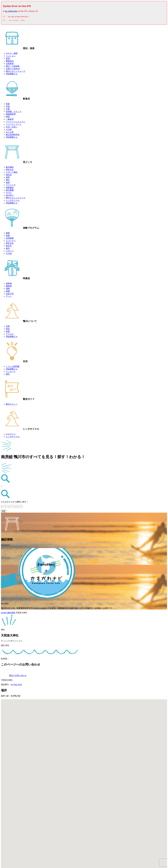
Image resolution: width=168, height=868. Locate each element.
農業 (8, 234)
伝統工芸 (10, 294)
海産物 (9, 284)
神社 (8, 181)
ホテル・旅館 (12, 54)
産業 (8, 332)
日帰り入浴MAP (13, 69)
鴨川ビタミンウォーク (16, 72)
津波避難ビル (12, 75)
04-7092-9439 (16, 685)
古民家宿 (10, 64)
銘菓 (8, 292)
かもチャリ (11, 435)
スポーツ (10, 252)
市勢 (8, 327)
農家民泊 (10, 62)
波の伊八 (10, 196)
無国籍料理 (11, 115)
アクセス (10, 335)
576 (4, 21)
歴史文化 (10, 170)
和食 (8, 105)
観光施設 (10, 168)
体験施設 (10, 188)
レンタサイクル (13, 201)
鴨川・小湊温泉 (13, 67)
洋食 (8, 107)
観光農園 (10, 191)
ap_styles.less (11, 11)
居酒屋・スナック (14, 112)
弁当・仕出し (12, 128)
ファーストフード (14, 125)
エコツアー (11, 241)
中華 (8, 110)
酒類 (8, 289)
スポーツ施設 (12, 173)
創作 (8, 249)
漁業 (8, 236)
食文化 (9, 247)
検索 (4, 512)
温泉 (8, 183)
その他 (9, 130)
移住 (8, 375)
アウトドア (11, 186)
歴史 (8, 330)
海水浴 (9, 175)
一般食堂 (10, 120)
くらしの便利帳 (13, 367)
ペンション (11, 57)
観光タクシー (12, 405)
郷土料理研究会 (13, 135)
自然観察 (10, 239)
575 (4, 17)
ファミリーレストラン (16, 123)
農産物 (9, 287)
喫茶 (8, 117)
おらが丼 (10, 133)
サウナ (9, 193)
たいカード (11, 372)
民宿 (8, 59)
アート (9, 297)
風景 (8, 178)
